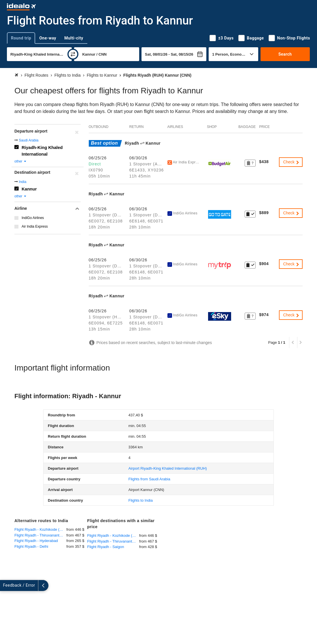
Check (291, 162)
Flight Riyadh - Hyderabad (36, 541)
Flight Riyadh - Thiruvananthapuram (40, 535)
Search (285, 54)
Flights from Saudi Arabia (149, 479)
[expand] (5, 586)
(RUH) (167, 468)
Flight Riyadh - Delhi (31, 546)
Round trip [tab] (21, 38)
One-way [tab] (48, 38)
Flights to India (140, 500)
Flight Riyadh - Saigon (106, 547)
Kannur (29, 189)
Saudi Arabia (29, 140)
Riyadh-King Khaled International (42, 151)
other (21, 161)
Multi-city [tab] (74, 38)
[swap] (73, 54)
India (22, 182)
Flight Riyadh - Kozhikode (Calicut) (40, 529)
